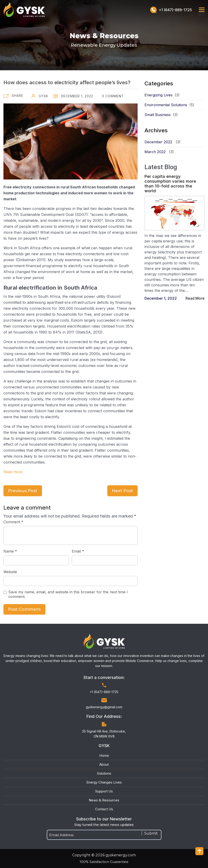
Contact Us (104, 809)
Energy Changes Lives (104, 782)
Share (17, 96)
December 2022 (158, 142)
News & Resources (104, 800)
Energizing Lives (158, 95)
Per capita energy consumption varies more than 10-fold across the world (170, 184)
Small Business (158, 115)
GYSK (40, 96)
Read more (13, 472)
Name (10, 551)
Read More (195, 298)
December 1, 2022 (73, 96)
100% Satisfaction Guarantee (104, 862)
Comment (13, 522)
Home (104, 755)
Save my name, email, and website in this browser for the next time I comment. (68, 594)
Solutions (104, 773)
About (104, 764)
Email (78, 551)
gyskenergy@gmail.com (104, 707)
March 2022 (155, 152)
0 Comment (112, 96)
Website (10, 572)
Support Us (104, 791)
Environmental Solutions (166, 105)
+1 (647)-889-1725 (171, 10)
